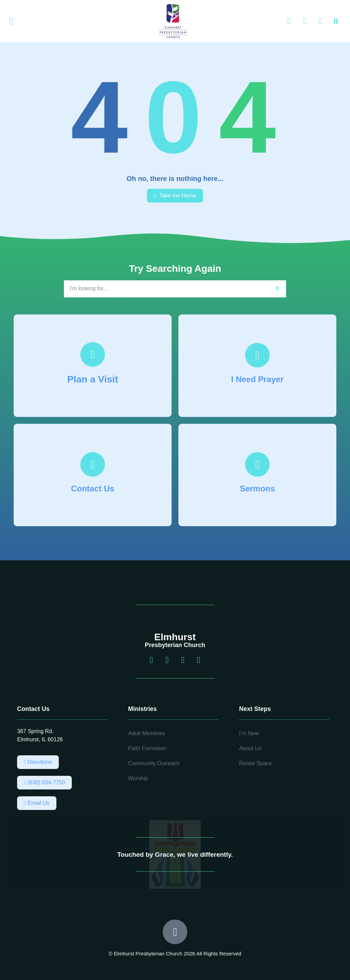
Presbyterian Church (175, 645)
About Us (250, 748)
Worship (138, 778)
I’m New (249, 733)
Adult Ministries (147, 733)
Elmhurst (175, 637)
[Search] (278, 289)
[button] (11, 21)
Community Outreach (154, 763)
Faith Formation (147, 748)
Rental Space (255, 763)
